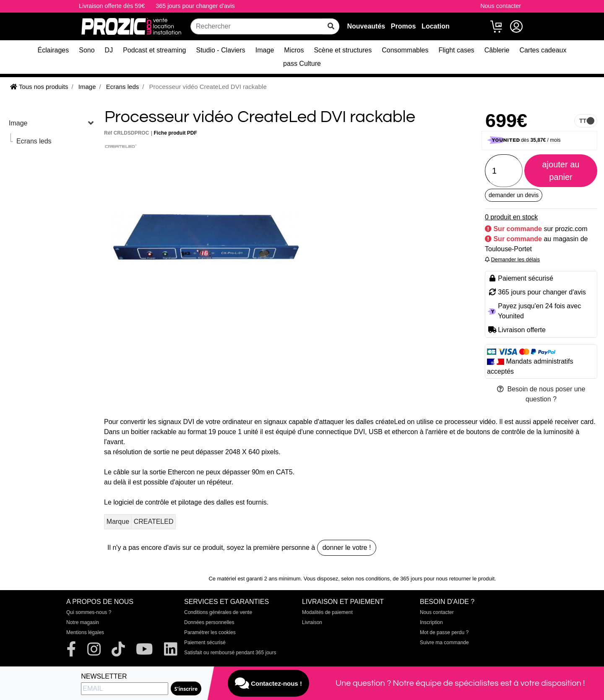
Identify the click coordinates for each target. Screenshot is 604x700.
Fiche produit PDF (176, 133)
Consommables (405, 50)
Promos (404, 26)
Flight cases (456, 50)
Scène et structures (343, 50)
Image (265, 50)
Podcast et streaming (154, 50)
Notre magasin (83, 622)
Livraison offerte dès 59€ (112, 6)
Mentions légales (85, 632)
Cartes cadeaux (543, 50)
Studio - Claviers (220, 50)
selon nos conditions (365, 579)
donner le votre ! (347, 548)
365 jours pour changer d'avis (195, 6)
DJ (109, 50)
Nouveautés (366, 26)
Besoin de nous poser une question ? (541, 394)
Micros (294, 50)
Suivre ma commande (444, 643)
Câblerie (497, 50)
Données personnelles (209, 622)
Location (436, 26)
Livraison (312, 622)
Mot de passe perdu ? (444, 632)
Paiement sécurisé (205, 643)
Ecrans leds (34, 141)
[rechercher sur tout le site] (331, 26)
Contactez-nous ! (268, 683)
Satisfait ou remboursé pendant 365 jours (230, 653)
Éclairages (53, 50)
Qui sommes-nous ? (89, 612)
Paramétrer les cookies (210, 632)
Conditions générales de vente (218, 612)
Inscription (431, 622)
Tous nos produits (39, 87)
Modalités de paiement (327, 612)
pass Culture (302, 64)
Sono (87, 50)
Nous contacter (501, 6)
